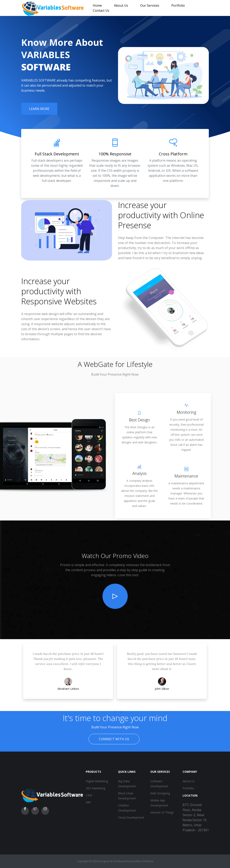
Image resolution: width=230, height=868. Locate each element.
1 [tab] (109, 712)
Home (97, 5)
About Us (121, 5)
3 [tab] (121, 712)
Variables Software (142, 861)
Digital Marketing (97, 781)
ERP (88, 802)
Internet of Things (162, 812)
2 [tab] (115, 712)
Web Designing (160, 793)
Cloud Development (131, 817)
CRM (89, 795)
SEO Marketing (95, 788)
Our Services (150, 5)
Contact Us (101, 10)
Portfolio (178, 5)
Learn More (39, 109)
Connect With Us (114, 739)
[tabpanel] (68, 675)
